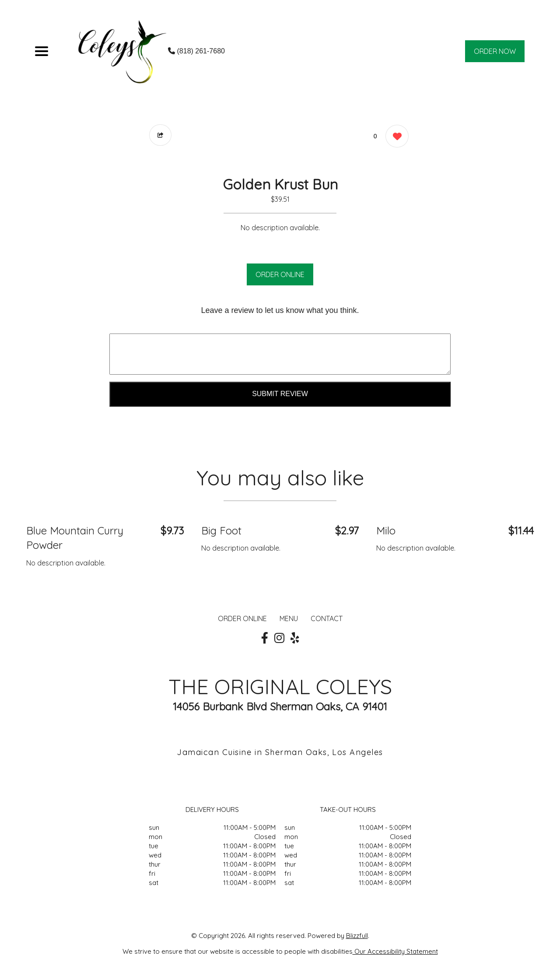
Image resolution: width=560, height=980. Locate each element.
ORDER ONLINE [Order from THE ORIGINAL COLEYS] (242, 618)
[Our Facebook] (265, 638)
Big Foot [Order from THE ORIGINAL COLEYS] (221, 530)
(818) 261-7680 (196, 51)
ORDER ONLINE (280, 274)
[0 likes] (395, 137)
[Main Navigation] (42, 51)
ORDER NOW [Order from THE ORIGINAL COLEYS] (495, 51)
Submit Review (280, 394)
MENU (289, 618)
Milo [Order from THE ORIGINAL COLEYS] (386, 530)
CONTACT (327, 618)
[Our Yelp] (295, 638)
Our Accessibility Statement (395, 951)
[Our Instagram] (279, 638)
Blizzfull (357, 936)
